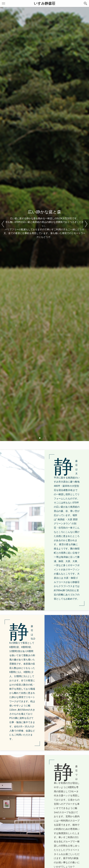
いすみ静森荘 (45, 3)
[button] (85, 3)
